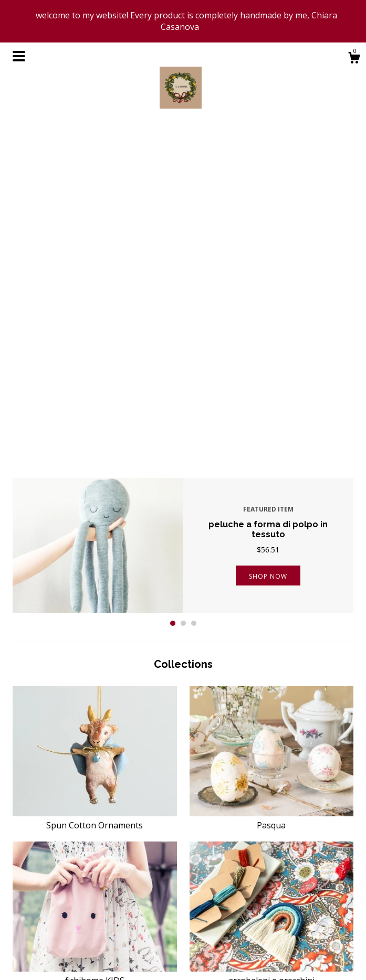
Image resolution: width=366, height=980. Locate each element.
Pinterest (205, 930)
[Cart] (354, 59)
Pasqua (272, 482)
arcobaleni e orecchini (272, 637)
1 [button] (173, 286)
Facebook (206, 918)
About (111, 930)
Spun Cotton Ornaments (95, 482)
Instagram (207, 944)
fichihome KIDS (95, 637)
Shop (109, 918)
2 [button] (183, 286)
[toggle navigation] (19, 56)
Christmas (95, 792)
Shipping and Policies (136, 944)
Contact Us (120, 956)
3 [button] (194, 286)
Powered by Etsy (306, 944)
